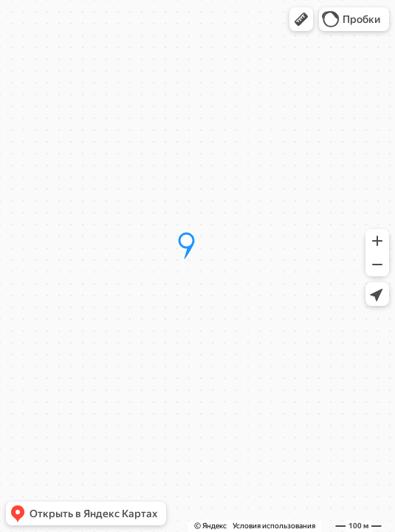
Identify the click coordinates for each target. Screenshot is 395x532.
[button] (301, 19)
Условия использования (274, 526)
